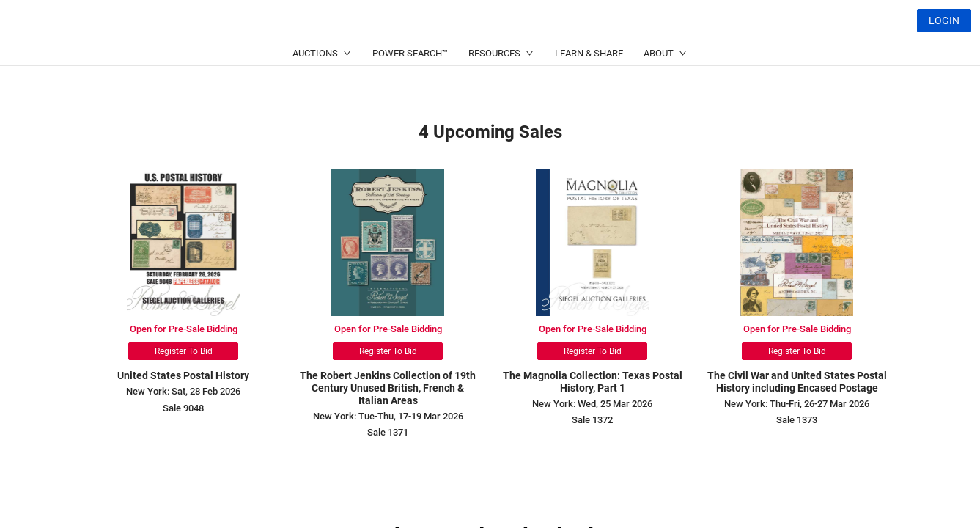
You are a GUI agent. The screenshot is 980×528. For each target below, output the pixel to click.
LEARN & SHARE (589, 88)
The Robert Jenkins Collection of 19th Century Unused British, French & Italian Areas (388, 388)
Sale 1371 (388, 432)
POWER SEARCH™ (410, 88)
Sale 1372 (592, 420)
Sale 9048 (183, 408)
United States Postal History (183, 375)
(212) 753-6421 (312, 55)
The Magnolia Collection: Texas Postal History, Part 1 (593, 382)
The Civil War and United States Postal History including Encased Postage (797, 382)
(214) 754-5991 (454, 55)
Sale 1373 (797, 420)
